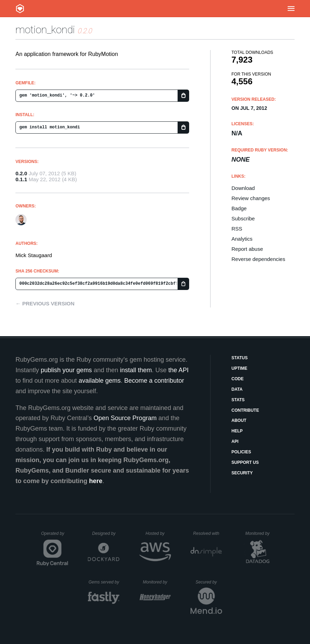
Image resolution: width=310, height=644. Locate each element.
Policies (241, 452)
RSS (237, 229)
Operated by (55, 536)
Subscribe (243, 218)
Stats (238, 400)
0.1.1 (21, 179)
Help (237, 431)
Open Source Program (125, 418)
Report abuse (247, 249)
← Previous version (45, 303)
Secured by (209, 582)
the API (179, 370)
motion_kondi (45, 30)
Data (237, 389)
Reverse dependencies (258, 259)
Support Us (245, 462)
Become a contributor (154, 381)
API (235, 441)
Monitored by (259, 533)
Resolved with (207, 533)
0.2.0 (21, 173)
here (96, 481)
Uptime (239, 368)
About (239, 420)
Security (242, 473)
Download (243, 188)
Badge (239, 208)
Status (240, 358)
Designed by (106, 533)
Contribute (245, 410)
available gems (99, 381)
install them (136, 370)
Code (238, 379)
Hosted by (158, 533)
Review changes (251, 198)
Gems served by (104, 582)
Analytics (242, 239)
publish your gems (66, 370)
